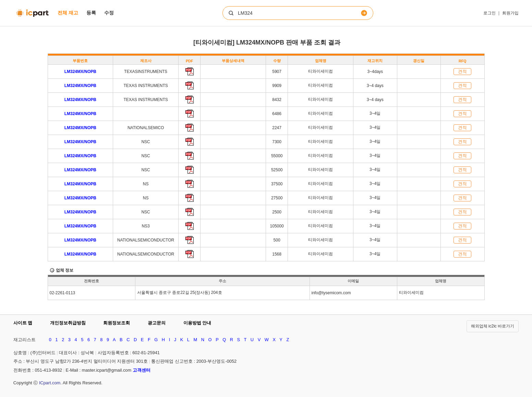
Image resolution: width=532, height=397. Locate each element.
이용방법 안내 (197, 323)
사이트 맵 (23, 323)
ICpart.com (50, 383)
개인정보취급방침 (68, 323)
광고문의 (157, 323)
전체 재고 (68, 13)
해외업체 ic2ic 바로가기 (493, 326)
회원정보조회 (117, 323)
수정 (109, 13)
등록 (91, 13)
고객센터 (142, 370)
